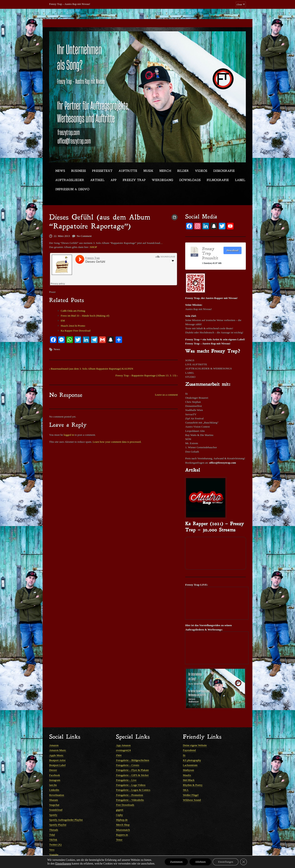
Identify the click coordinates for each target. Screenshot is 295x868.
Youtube (54, 841)
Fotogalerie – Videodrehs (129, 788)
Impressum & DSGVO (72, 190)
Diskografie (224, 171)
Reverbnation (56, 783)
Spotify (53, 802)
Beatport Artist (57, 750)
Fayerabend (189, 740)
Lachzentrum (190, 755)
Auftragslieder (70, 180)
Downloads (190, 180)
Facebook (54, 764)
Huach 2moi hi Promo (72, 323)
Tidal (52, 822)
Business (78, 171)
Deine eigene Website (195, 735)
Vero (52, 836)
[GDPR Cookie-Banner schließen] (247, 862)
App (114, 180)
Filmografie (218, 180)
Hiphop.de (122, 807)
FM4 (119, 745)
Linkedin (54, 779)
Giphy (119, 802)
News (60, 171)
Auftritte (128, 171)
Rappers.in (122, 822)
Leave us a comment (167, 390)
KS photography (192, 750)
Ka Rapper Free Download (75, 327)
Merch (165, 171)
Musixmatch (123, 817)
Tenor (119, 826)
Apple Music (56, 745)
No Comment (83, 235)
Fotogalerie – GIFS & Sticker (132, 764)
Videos (201, 171)
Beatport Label (57, 755)
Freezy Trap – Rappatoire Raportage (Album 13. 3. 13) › (148, 371)
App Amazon (123, 735)
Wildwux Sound (192, 788)
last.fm (53, 774)
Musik (148, 171)
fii (184, 745)
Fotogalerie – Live (126, 769)
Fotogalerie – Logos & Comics (132, 779)
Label (240, 180)
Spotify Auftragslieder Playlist (65, 807)
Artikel (97, 180)
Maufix (187, 764)
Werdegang (162, 180)
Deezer (53, 759)
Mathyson (188, 759)
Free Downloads (125, 793)
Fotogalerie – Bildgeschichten (132, 750)
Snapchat (54, 793)
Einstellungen (60, 863)
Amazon (54, 735)
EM (62, 318)
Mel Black (189, 769)
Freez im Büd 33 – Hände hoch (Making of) (84, 313)
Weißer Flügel (191, 783)
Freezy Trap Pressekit (210, 253)
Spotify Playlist (57, 812)
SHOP (92, 246)
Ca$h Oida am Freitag (72, 308)
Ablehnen (200, 862)
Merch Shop (123, 812)
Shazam (53, 788)
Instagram (54, 769)
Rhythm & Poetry (192, 774)
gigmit (119, 798)
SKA (186, 779)
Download (233, 250)
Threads (53, 817)
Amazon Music (57, 740)
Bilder (183, 171)
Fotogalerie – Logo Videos (130, 774)
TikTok (53, 826)
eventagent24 (123, 740)
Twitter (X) (55, 831)
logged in (68, 429)
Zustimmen (174, 862)
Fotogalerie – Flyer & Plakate (132, 759)
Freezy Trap (134, 180)
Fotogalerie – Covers (127, 755)
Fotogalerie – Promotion (129, 783)
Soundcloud (56, 798)
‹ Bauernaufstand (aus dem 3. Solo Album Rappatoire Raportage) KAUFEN (90, 365)
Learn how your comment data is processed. (115, 435)
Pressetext (102, 171)
